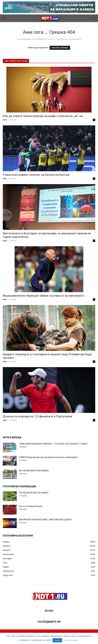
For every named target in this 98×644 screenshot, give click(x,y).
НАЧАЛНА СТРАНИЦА (60, 48)
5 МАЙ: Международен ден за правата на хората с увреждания (48, 457)
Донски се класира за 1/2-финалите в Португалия (37, 416)
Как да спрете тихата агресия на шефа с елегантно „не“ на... (44, 116)
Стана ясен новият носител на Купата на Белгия (36, 175)
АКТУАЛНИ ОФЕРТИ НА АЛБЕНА (34, 471)
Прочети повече (71, 640)
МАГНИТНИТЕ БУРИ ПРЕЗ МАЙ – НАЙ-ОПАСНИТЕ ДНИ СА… (46, 520)
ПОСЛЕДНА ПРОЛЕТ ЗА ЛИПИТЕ (34, 493)
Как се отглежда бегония (31, 506)
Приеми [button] (57, 640)
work (5, 120)
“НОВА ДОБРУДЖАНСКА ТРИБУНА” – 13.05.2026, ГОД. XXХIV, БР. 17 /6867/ (53, 444)
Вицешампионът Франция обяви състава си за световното (43, 296)
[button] (5, 18)
